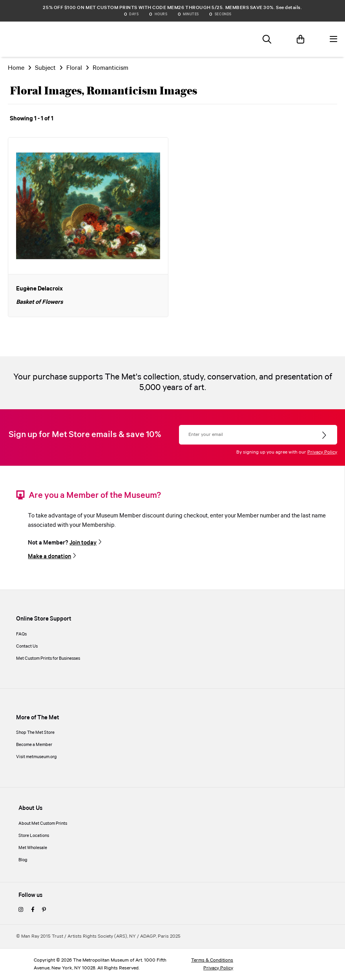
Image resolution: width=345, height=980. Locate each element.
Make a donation (49, 557)
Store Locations (34, 836)
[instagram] (21, 910)
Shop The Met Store (35, 733)
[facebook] (33, 910)
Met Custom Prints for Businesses (48, 659)
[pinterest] (44, 910)
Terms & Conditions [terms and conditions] (212, 960)
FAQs (21, 634)
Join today (83, 543)
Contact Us (27, 646)
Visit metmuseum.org (37, 757)
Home (16, 68)
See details (288, 8)
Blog (23, 860)
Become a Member (34, 745)
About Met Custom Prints (43, 824)
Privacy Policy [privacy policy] (218, 968)
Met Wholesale (33, 848)
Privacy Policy (322, 452)
